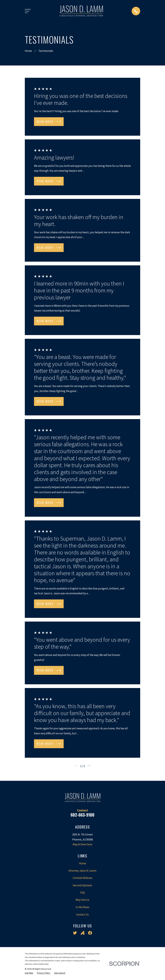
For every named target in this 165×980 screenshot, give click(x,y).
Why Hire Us (82, 900)
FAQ (82, 893)
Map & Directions (82, 844)
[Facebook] (90, 933)
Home (82, 863)
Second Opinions (82, 885)
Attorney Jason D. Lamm (82, 871)
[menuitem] (29, 973)
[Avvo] (82, 933)
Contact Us (82, 915)
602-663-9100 (82, 815)
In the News (82, 907)
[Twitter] (75, 933)
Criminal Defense (82, 878)
